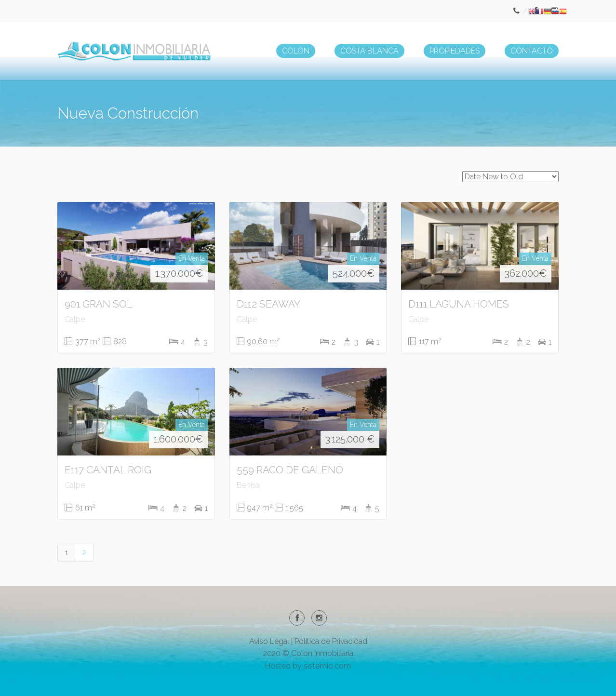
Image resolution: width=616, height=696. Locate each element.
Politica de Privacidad (331, 641)
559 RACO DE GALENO (290, 470)
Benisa (248, 485)
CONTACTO (532, 51)
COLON (296, 51)
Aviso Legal (269, 641)
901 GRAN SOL (99, 304)
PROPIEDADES (455, 51)
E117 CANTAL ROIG (108, 470)
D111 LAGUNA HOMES (459, 304)
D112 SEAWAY (268, 304)
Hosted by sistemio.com (308, 666)
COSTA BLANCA (369, 51)
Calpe (75, 319)
